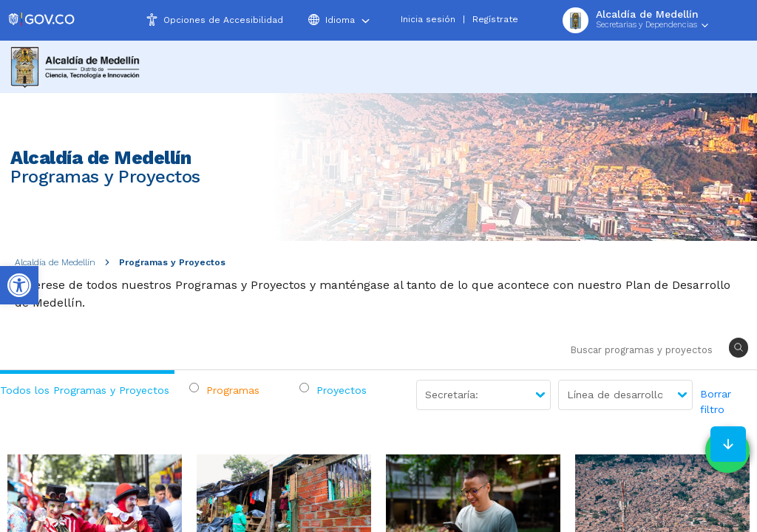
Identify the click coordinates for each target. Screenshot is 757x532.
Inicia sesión (428, 19)
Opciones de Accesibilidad (223, 20)
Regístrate (495, 19)
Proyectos (342, 390)
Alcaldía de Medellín (55, 262)
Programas (233, 390)
